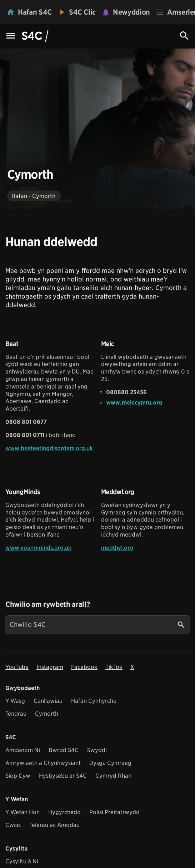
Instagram (50, 667)
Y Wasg (15, 701)
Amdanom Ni (23, 750)
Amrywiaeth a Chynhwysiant (43, 763)
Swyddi (97, 750)
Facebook (84, 667)
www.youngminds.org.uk (38, 548)
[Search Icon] (184, 36)
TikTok (114, 667)
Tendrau (16, 714)
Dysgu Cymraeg (110, 763)
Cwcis (13, 825)
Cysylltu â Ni (22, 861)
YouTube (17, 667)
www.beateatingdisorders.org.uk (49, 448)
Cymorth (47, 714)
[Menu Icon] (11, 36)
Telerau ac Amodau (54, 825)
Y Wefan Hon (22, 812)
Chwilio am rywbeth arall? (47, 604)
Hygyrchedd (64, 812)
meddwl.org (117, 548)
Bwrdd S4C (64, 750)
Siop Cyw (18, 776)
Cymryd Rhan (113, 776)
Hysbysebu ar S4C (63, 776)
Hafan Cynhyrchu (94, 701)
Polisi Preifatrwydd (114, 812)
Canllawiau (48, 701)
